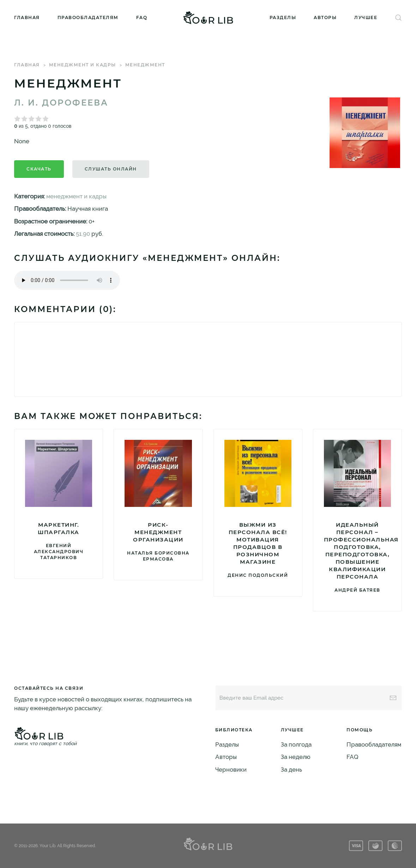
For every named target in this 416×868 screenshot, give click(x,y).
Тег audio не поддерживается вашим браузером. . (67, 280)
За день (291, 770)
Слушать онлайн (111, 169)
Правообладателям (88, 17)
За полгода (296, 744)
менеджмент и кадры (83, 65)
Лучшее (366, 17)
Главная (27, 17)
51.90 (83, 234)
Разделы (283, 17)
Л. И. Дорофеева (61, 103)
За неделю (296, 757)
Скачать (39, 169)
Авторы (325, 17)
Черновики (231, 770)
